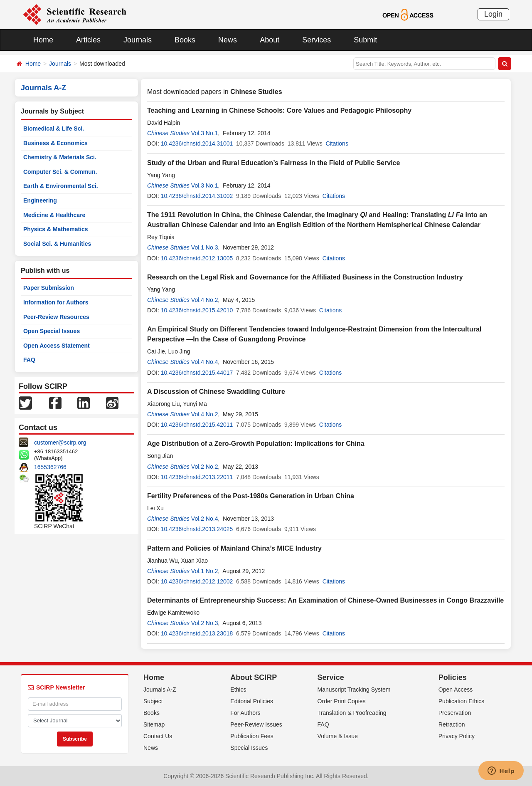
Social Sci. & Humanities (57, 244)
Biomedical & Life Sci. (54, 129)
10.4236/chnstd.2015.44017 (197, 373)
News (228, 40)
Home (43, 40)
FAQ (29, 360)
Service (331, 677)
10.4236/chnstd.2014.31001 (197, 143)
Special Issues (249, 748)
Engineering (40, 200)
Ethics (238, 690)
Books (185, 40)
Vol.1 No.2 (205, 571)
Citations (337, 143)
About (270, 40)
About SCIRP (254, 677)
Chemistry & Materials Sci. (60, 157)
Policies (453, 677)
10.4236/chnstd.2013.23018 (197, 633)
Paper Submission (49, 288)
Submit (365, 40)
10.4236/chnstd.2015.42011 (197, 425)
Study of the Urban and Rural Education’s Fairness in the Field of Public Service (273, 163)
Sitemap (154, 724)
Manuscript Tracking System (354, 690)
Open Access (456, 690)
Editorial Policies (252, 701)
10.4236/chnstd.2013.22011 (197, 477)
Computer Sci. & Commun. (60, 172)
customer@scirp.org (60, 442)
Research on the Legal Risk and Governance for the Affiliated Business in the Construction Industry (305, 277)
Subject (153, 701)
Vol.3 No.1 (205, 133)
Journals (138, 40)
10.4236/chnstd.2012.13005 (197, 258)
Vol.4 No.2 (205, 300)
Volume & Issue (338, 736)
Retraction (452, 724)
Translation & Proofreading (352, 713)
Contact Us (158, 736)
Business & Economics (55, 143)
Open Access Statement (57, 346)
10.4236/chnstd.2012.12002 (197, 581)
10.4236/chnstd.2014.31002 (197, 196)
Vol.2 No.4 (205, 519)
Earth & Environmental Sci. (61, 186)
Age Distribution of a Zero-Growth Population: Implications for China (256, 444)
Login (493, 14)
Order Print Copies (342, 701)
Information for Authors (56, 302)
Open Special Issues (52, 331)
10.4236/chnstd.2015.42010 (197, 310)
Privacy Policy (457, 736)
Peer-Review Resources (56, 317)
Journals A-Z (160, 690)
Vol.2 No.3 (205, 623)
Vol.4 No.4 (205, 362)
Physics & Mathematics (56, 229)
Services (316, 40)
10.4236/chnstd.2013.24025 (197, 529)
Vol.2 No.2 (205, 467)
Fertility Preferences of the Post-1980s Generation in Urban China (251, 496)
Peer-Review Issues (256, 724)
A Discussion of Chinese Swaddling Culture (216, 392)
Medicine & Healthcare (54, 215)
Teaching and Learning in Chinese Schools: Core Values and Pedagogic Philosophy (279, 110)
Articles (88, 40)
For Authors (245, 713)
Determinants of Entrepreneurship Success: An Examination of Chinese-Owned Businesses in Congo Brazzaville (325, 600)
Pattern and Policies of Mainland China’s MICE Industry (234, 548)
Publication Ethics (462, 701)
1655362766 (50, 467)
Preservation (455, 713)
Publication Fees (252, 736)
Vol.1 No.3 (205, 247)
